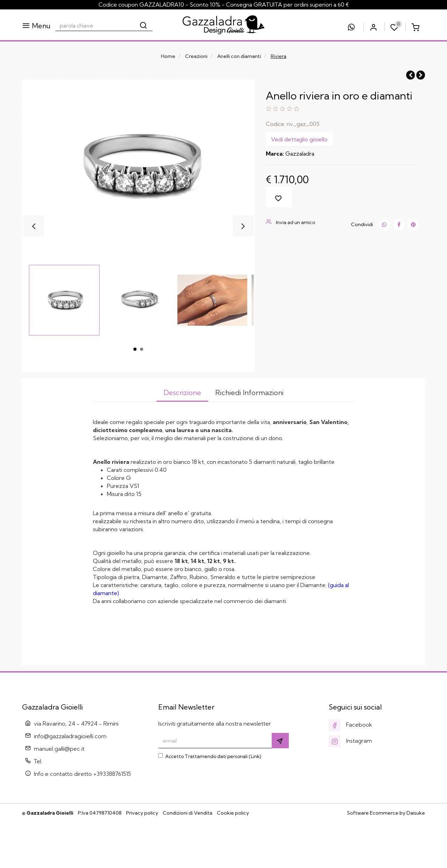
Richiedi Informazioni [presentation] (250, 392)
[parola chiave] (95, 25)
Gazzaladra (300, 154)
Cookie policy (233, 859)
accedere (124, 649)
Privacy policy (142, 859)
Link (255, 802)
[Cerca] (144, 25)
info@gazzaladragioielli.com (70, 782)
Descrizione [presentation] (182, 392)
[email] (215, 786)
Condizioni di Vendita (188, 859)
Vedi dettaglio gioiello (299, 139)
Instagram (350, 786)
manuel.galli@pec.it (59, 794)
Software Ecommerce (373, 859)
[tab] (182, 393)
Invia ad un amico (291, 222)
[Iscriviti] (280, 786)
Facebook (350, 770)
